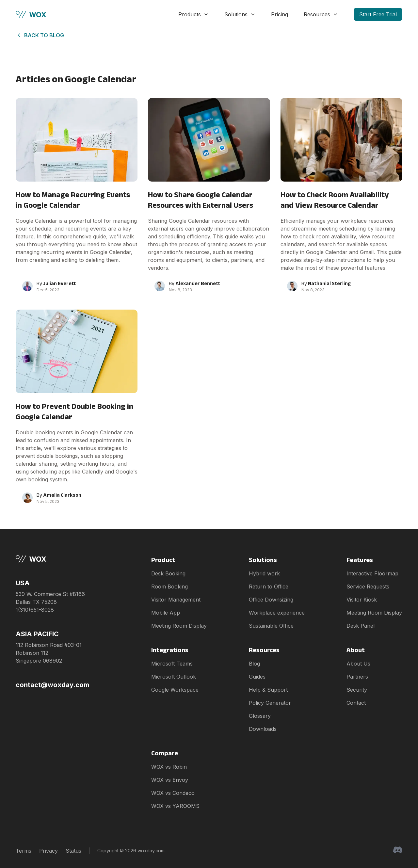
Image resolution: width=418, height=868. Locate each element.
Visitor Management (176, 600)
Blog (254, 664)
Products (193, 14)
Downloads (263, 729)
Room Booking (169, 587)
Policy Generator (270, 703)
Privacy (48, 851)
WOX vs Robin (169, 767)
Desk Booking (168, 573)
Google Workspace (175, 690)
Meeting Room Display (179, 626)
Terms (24, 851)
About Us (358, 664)
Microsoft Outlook (174, 677)
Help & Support (268, 690)
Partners (357, 677)
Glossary (260, 716)
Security (357, 690)
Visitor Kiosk (362, 600)
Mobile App (166, 613)
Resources (321, 14)
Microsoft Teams (172, 664)
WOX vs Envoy (170, 780)
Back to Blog (40, 35)
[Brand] (52, 559)
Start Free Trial (378, 14)
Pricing (280, 14)
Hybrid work (264, 573)
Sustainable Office (271, 626)
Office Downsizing (271, 600)
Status (73, 851)
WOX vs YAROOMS (175, 806)
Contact (356, 703)
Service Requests (368, 587)
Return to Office (269, 587)
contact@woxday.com (52, 685)
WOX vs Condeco (173, 793)
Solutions (240, 14)
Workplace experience (277, 613)
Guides (257, 677)
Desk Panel (361, 626)
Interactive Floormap (372, 573)
